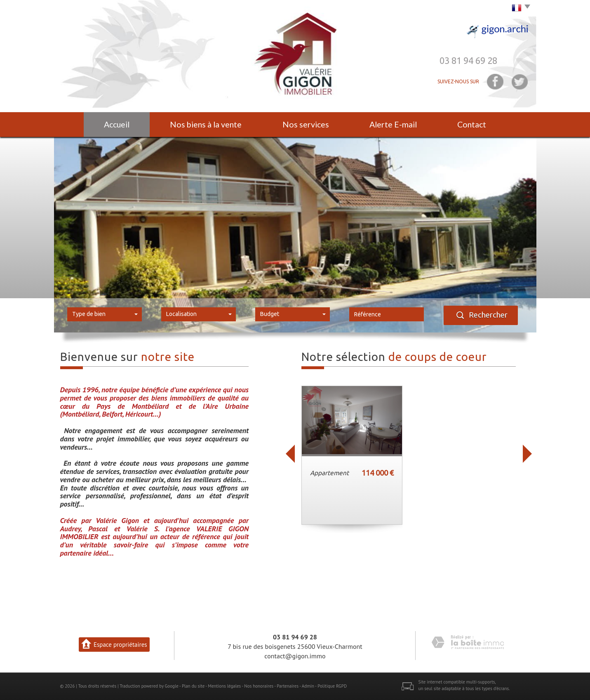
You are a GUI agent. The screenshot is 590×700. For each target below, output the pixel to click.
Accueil (117, 124)
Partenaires (288, 686)
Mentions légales (224, 686)
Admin (308, 686)
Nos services (306, 124)
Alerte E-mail (393, 124)
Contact (472, 124)
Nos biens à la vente (206, 124)
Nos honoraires (259, 686)
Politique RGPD (332, 686)
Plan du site (193, 686)
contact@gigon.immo (295, 656)
